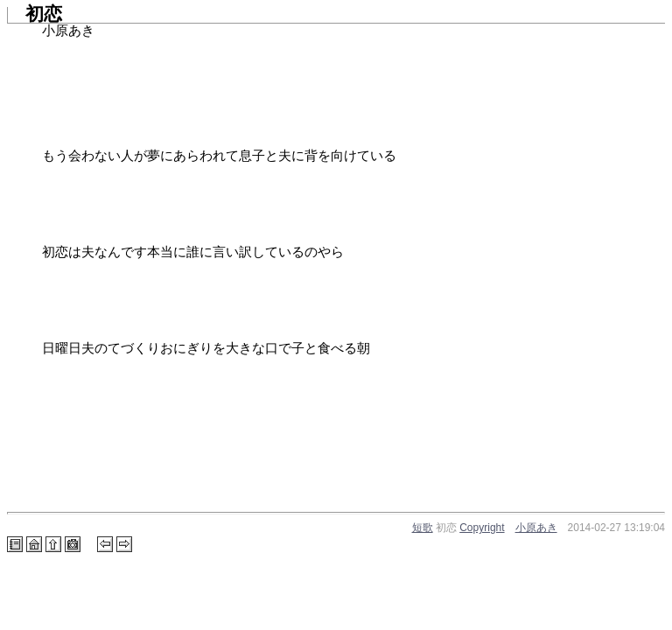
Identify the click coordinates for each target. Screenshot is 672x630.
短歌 (423, 528)
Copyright (482, 528)
